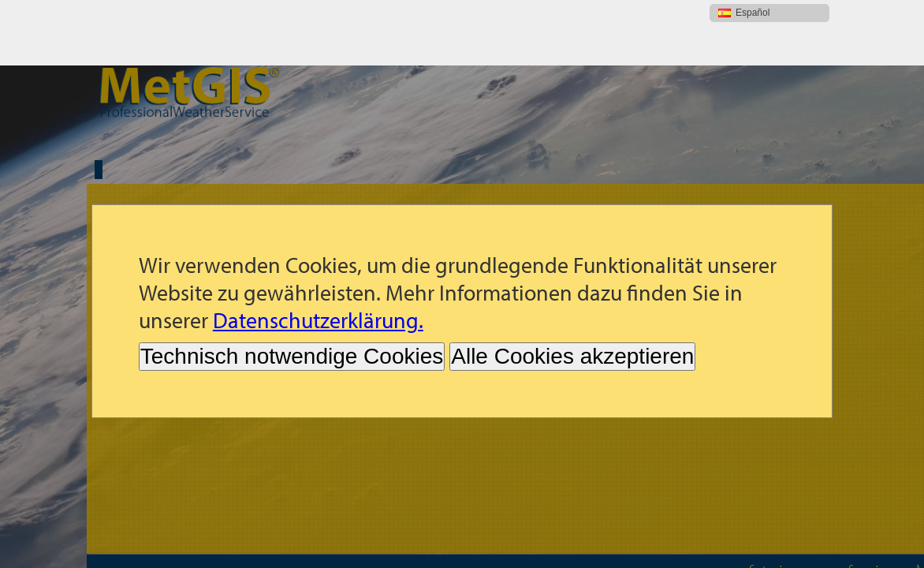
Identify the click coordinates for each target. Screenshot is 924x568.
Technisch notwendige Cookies (292, 291)
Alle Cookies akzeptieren (572, 291)
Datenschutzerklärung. (318, 254)
